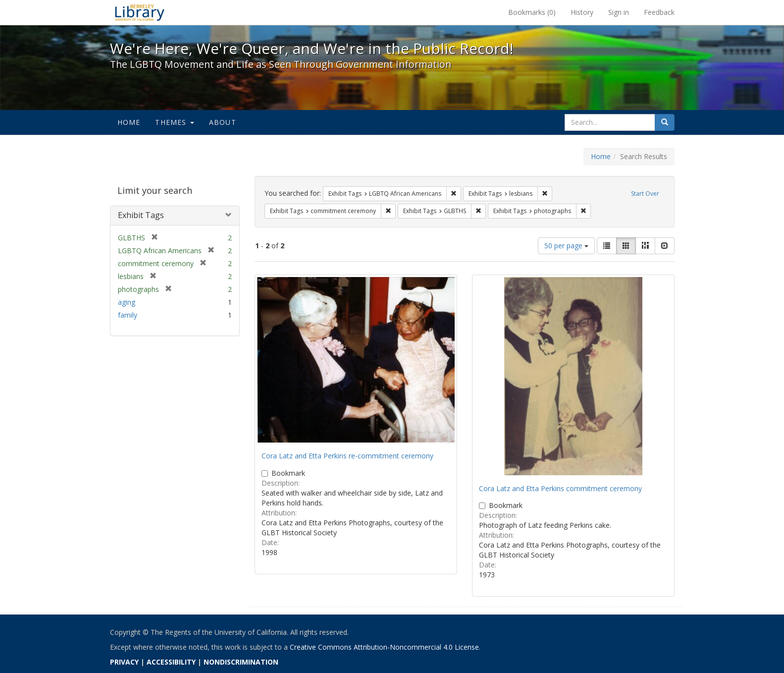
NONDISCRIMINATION (241, 662)
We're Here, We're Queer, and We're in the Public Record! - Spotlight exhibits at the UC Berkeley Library (140, 12)
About (223, 122)
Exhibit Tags (141, 215)
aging (127, 302)
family (128, 315)
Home (129, 122)
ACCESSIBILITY (171, 662)
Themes (174, 122)
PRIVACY (124, 662)
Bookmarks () (532, 12)
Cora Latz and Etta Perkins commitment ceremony (560, 488)
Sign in (619, 12)
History (582, 12)
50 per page (566, 246)
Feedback (659, 12)
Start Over (645, 194)
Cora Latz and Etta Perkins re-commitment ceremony (347, 456)
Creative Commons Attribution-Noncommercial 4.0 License (384, 647)
